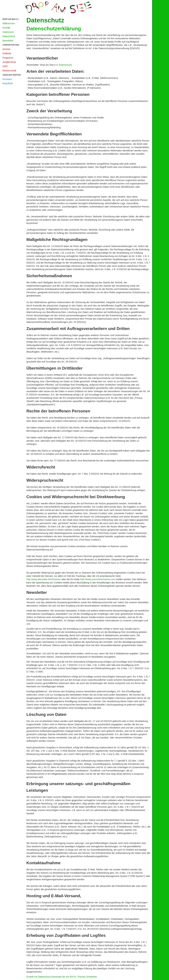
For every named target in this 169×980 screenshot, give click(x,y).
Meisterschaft (9, 71)
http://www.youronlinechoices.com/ (98, 579)
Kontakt (6, 28)
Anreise (6, 49)
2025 (5, 66)
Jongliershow (9, 62)
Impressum (8, 32)
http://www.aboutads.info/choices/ (44, 579)
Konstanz (7, 79)
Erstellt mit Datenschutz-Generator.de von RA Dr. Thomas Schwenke (62, 977)
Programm (8, 58)
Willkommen (9, 23)
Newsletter (8, 41)
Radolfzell (8, 83)
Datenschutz (9, 36)
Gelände (7, 53)
